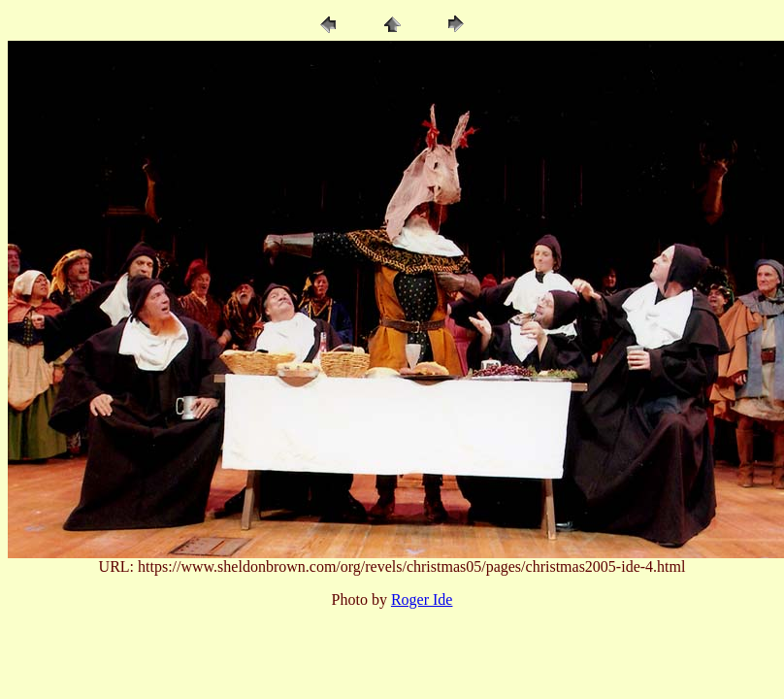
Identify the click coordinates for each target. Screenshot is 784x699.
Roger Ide (422, 599)
